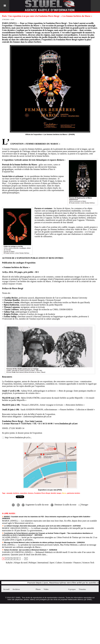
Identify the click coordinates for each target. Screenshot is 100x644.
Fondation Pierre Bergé (42, 493)
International (43, 563)
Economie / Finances (72, 563)
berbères (16, 493)
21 (26, 559)
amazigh (10, 493)
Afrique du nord (21, 563)
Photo (38, 589)
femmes (31, 493)
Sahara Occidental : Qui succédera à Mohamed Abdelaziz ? (25, 550)
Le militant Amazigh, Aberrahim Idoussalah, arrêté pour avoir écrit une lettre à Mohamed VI (37, 526)
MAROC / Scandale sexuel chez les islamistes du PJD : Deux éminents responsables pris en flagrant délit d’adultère (46, 517)
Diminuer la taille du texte (63, 505)
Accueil (6, 589)
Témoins (82, 589)
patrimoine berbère (74, 493)
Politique (32, 563)
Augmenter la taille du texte (35, 505)
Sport (52, 563)
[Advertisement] (32, 573)
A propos (72, 589)
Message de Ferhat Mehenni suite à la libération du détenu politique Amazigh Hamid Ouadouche (39, 543)
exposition (24, 493)
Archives (16, 589)
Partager (83, 505)
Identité (53, 493)
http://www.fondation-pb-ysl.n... (18, 437)
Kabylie (9, 563)
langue (59, 493)
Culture (59, 563)
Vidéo (46, 589)
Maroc (64, 493)
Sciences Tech (88, 563)
